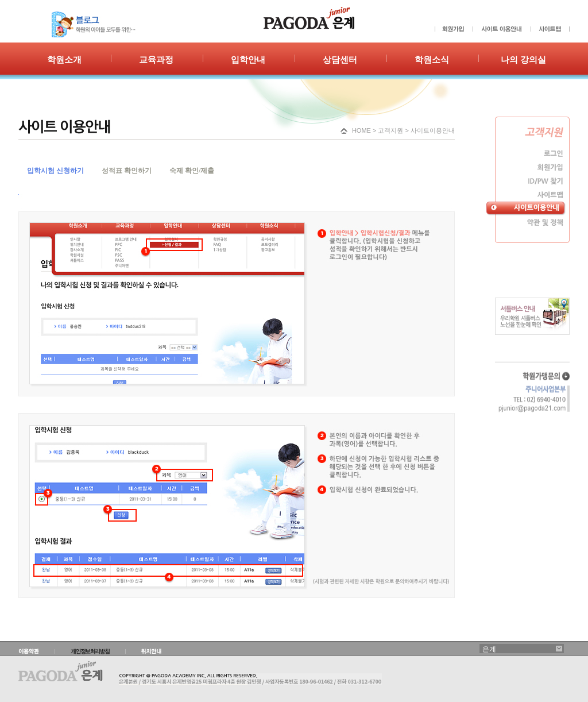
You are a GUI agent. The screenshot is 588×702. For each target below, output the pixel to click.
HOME (361, 130)
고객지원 (390, 130)
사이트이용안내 (433, 130)
